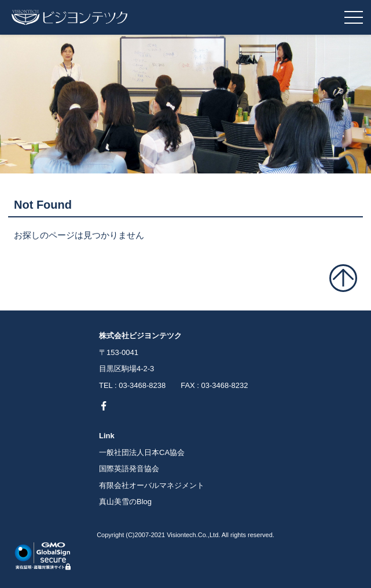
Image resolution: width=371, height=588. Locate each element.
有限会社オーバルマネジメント (152, 485)
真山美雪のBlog (125, 502)
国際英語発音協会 (129, 469)
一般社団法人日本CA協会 (142, 452)
